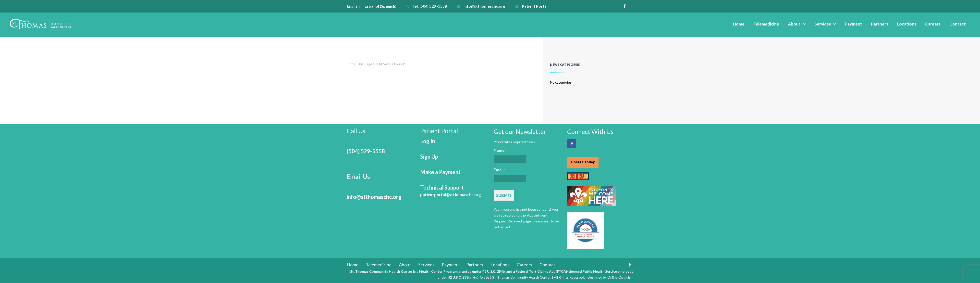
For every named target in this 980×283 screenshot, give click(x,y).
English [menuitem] (353, 6)
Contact (958, 24)
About (794, 24)
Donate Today (583, 162)
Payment (853, 24)
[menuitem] (356, 6)
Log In (428, 141)
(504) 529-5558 (366, 151)
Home (739, 24)
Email (500, 170)
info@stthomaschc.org (484, 6)
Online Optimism (620, 277)
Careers (933, 24)
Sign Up (429, 157)
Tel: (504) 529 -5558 (430, 6)
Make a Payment (440, 172)
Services (823, 24)
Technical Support (451, 191)
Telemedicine (766, 24)
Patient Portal (535, 6)
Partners (880, 24)
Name (500, 151)
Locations (907, 24)
